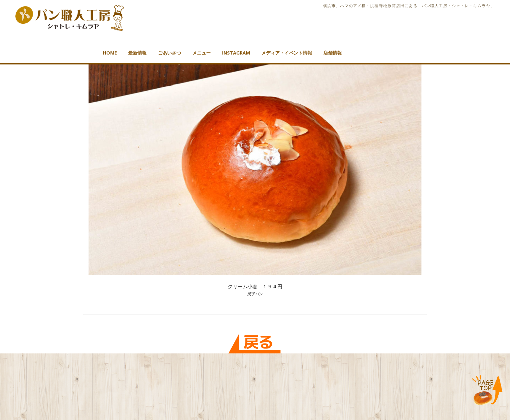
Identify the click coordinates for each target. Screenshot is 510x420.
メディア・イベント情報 (287, 53)
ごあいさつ (169, 53)
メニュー (202, 53)
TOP (488, 391)
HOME (110, 53)
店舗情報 (333, 53)
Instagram (236, 53)
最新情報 (137, 53)
